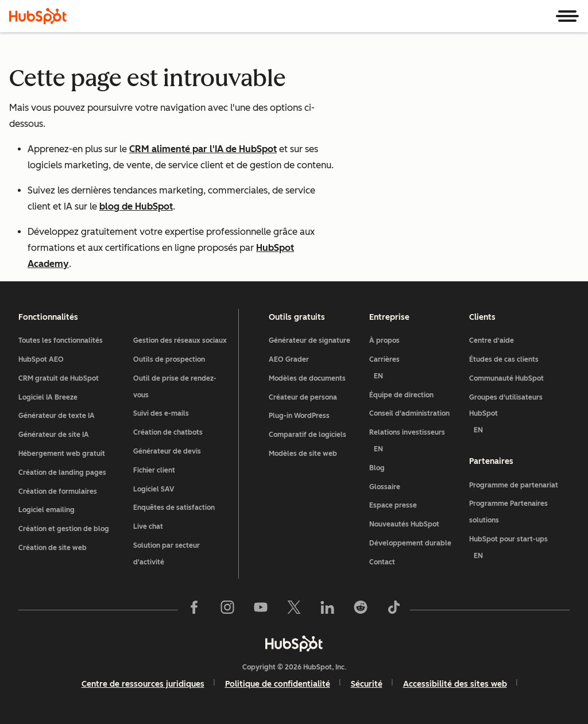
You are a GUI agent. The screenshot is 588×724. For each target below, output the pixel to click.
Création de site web (53, 548)
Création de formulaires (58, 491)
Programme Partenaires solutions (508, 512)
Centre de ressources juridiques (143, 684)
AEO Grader (289, 359)
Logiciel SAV (154, 489)
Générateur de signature (310, 340)
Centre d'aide (492, 340)
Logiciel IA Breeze (48, 397)
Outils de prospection (169, 359)
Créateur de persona (303, 397)
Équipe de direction (401, 395)
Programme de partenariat (514, 485)
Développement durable (410, 543)
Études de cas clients (504, 359)
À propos (384, 340)
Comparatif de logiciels (307, 435)
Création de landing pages (62, 473)
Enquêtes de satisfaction (174, 508)
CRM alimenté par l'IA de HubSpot (203, 149)
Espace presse (393, 505)
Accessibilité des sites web (455, 684)
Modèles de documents (307, 378)
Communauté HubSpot (506, 378)
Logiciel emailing (47, 510)
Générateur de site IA (54, 435)
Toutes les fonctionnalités (61, 340)
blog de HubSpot (136, 206)
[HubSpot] (38, 16)
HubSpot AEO (41, 359)
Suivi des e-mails (161, 413)
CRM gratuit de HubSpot (59, 378)
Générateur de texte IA (57, 416)
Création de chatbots (168, 432)
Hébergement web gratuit (62, 454)
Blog (377, 468)
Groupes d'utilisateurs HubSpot (519, 416)
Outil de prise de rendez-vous (175, 387)
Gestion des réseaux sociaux (180, 340)
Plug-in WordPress (299, 416)
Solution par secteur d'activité (167, 554)
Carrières (415, 370)
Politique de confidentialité (278, 684)
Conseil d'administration (409, 413)
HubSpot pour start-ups (519, 550)
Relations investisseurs (415, 443)
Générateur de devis (167, 451)
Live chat (148, 526)
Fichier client (154, 470)
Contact (382, 562)
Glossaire (385, 487)
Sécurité (367, 684)
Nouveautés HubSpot (404, 524)
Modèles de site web (303, 454)
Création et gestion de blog (64, 529)
